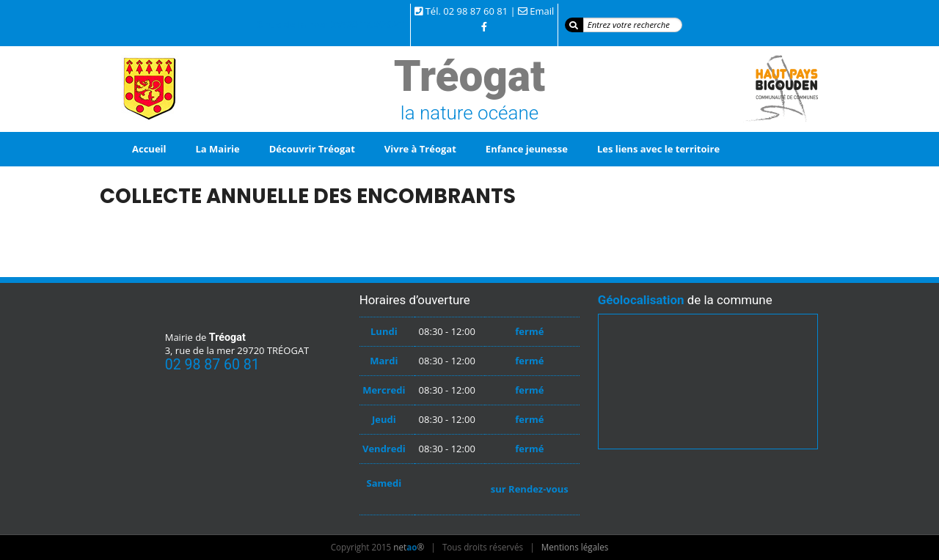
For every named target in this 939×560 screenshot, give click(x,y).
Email (542, 11)
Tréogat (469, 76)
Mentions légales (575, 547)
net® (409, 547)
